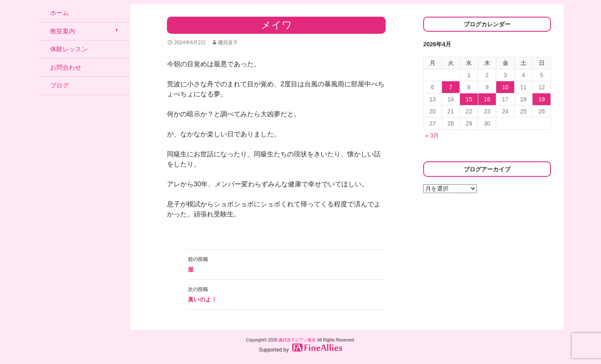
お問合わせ (66, 67)
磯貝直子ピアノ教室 (297, 340)
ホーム (59, 13)
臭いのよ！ (287, 294)
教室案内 (63, 31)
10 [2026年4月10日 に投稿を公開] (505, 87)
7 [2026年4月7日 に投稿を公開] (451, 87)
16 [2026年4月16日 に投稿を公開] (487, 99)
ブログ (59, 85)
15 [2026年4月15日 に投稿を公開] (469, 99)
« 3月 (432, 136)
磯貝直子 (228, 43)
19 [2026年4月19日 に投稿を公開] (542, 99)
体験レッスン (69, 49)
